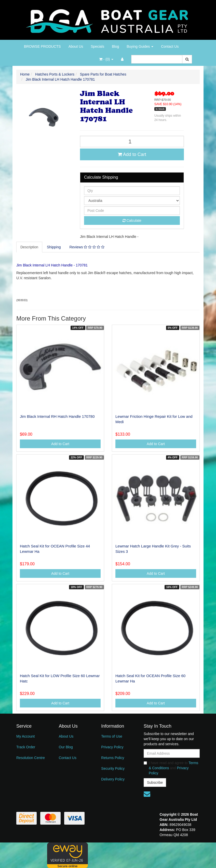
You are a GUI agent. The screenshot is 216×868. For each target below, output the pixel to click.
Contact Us (170, 46)
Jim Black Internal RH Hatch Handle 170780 (57, 416)
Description (29, 247)
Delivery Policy (113, 779)
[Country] (132, 201)
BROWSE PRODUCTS (42, 46)
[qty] (132, 191)
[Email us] (147, 794)
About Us (76, 46)
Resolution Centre (31, 758)
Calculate (132, 221)
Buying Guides (140, 46)
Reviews (87, 247)
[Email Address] (172, 753)
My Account (25, 736)
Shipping (54, 247)
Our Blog (66, 747)
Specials (97, 46)
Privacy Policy (112, 747)
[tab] (30, 247)
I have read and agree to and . (171, 768)
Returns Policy (113, 758)
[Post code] (132, 211)
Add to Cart (132, 154)
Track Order (26, 747)
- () (106, 59)
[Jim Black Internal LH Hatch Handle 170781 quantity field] (132, 142)
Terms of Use (112, 736)
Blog (115, 46)
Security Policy (113, 768)
